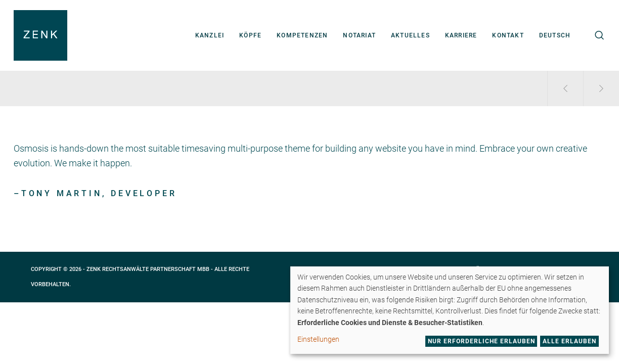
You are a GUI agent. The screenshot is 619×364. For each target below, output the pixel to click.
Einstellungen (318, 339)
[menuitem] (555, 35)
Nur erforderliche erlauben (481, 341)
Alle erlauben (569, 341)
